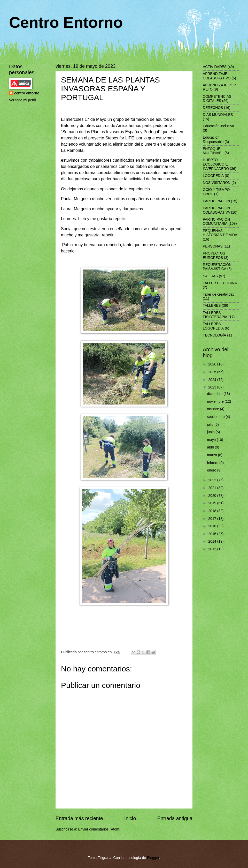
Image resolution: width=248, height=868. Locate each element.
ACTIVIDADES (215, 67)
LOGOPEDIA (213, 176)
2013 (213, 549)
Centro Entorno (66, 22)
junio (211, 432)
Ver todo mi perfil (22, 100)
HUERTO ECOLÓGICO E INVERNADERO (216, 164)
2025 (213, 372)
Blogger (153, 858)
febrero (213, 463)
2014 (213, 541)
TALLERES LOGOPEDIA (213, 326)
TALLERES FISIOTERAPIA (215, 315)
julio (211, 425)
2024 (213, 380)
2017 (213, 519)
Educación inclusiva (218, 126)
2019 (213, 503)
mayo (212, 440)
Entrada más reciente (79, 818)
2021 (213, 488)
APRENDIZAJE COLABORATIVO (217, 76)
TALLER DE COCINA (220, 283)
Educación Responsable (213, 140)
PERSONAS (213, 246)
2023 (213, 387)
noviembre (216, 402)
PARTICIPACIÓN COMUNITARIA (216, 222)
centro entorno (27, 93)
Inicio (130, 818)
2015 (213, 534)
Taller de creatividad (219, 294)
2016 (213, 526)
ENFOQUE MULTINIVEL (213, 151)
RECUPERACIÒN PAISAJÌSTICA (217, 267)
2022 (213, 480)
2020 (213, 496)
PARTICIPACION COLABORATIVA (216, 210)
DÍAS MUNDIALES (218, 115)
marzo (213, 455)
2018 (213, 511)
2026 (213, 364)
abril (211, 447)
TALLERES (212, 306)
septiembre (216, 417)
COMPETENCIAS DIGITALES (217, 99)
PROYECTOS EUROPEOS (214, 256)
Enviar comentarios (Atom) (99, 829)
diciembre (215, 394)
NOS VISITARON (217, 183)
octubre (214, 409)
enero (212, 470)
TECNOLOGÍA (214, 335)
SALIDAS (210, 276)
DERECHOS (213, 108)
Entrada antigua (175, 818)
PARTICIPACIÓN (216, 201)
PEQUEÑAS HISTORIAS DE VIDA (220, 233)
